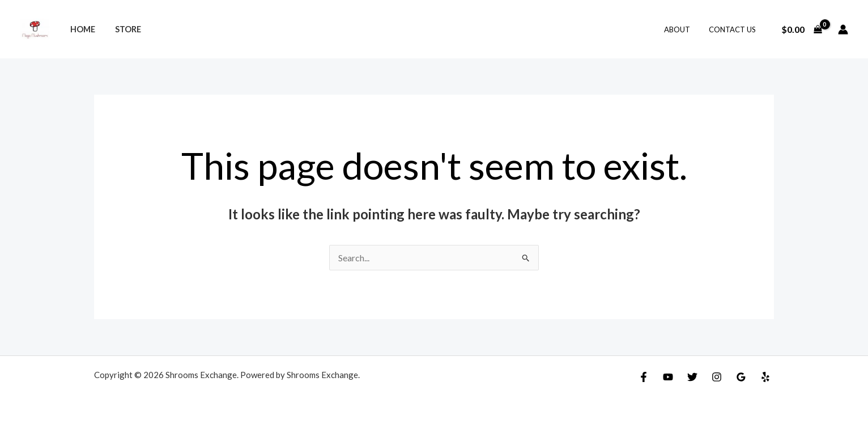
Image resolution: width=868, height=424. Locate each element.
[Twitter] (692, 377)
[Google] (741, 377)
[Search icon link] (434, 29)
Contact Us (734, 29)
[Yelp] (765, 377)
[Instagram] (717, 377)
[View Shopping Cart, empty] (801, 29)
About (683, 29)
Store (123, 29)
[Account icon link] (843, 29)
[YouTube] (668, 377)
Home (81, 29)
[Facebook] (644, 377)
